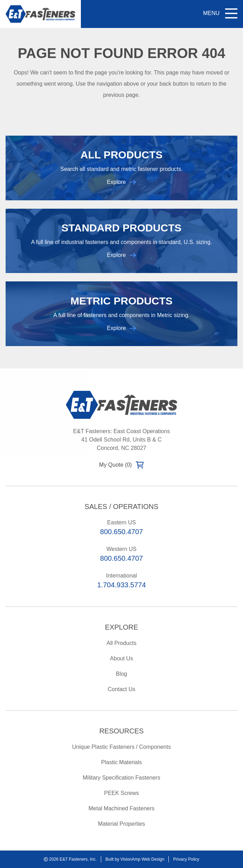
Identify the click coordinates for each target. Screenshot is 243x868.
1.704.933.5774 (121, 585)
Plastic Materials (121, 762)
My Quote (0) (121, 465)
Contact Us (121, 689)
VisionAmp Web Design (143, 859)
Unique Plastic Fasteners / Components (121, 747)
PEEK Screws (121, 793)
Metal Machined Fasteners (122, 808)
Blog (121, 674)
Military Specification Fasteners (121, 778)
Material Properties (121, 824)
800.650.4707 (121, 532)
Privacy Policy (186, 859)
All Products (121, 643)
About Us (121, 658)
